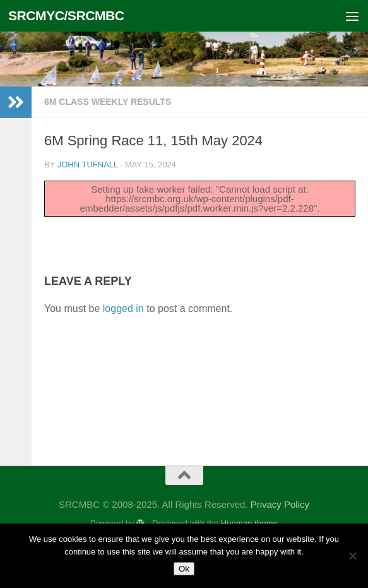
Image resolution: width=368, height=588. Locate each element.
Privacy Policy (280, 504)
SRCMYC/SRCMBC (66, 15)
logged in (123, 309)
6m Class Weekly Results (108, 102)
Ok (184, 569)
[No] (352, 556)
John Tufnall (88, 165)
